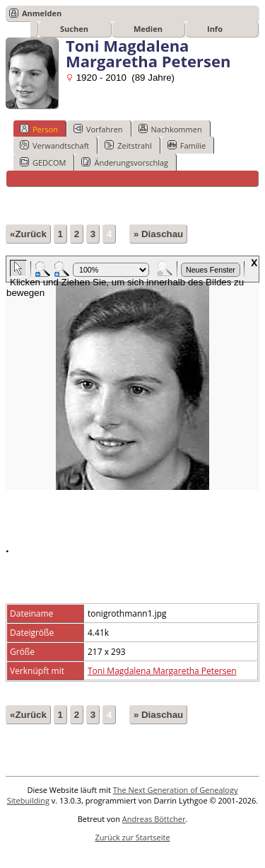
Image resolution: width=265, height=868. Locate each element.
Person (39, 129)
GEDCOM (43, 162)
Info (215, 29)
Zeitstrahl (128, 145)
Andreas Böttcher (154, 819)
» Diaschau (158, 234)
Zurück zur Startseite (132, 837)
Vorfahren (98, 129)
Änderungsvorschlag (125, 162)
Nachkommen (170, 129)
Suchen (74, 29)
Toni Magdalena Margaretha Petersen (162, 671)
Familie (187, 145)
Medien (148, 29)
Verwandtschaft (54, 145)
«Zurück (28, 234)
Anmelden (42, 13)
